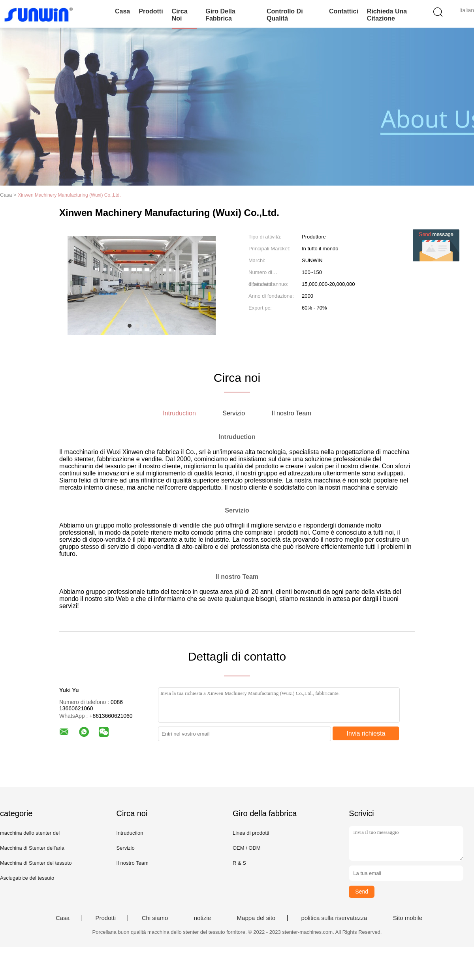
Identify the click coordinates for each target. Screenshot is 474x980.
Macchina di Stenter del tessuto (36, 863)
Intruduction (130, 833)
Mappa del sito (256, 918)
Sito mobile (408, 918)
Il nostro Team (132, 863)
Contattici (344, 11)
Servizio (125, 848)
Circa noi (180, 15)
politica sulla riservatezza (334, 918)
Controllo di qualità (285, 15)
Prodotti (151, 11)
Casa (122, 11)
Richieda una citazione (387, 15)
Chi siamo (155, 918)
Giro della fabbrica (220, 15)
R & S (239, 863)
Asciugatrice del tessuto (27, 878)
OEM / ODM (247, 848)
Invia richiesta (366, 733)
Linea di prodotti (251, 833)
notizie (202, 918)
